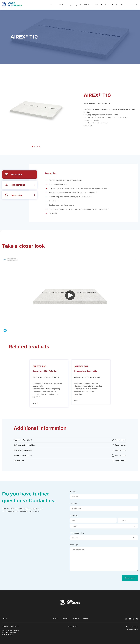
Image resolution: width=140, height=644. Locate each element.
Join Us (96, 5)
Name (73, 492)
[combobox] (104, 526)
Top (4, 619)
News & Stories (85, 5)
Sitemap (86, 619)
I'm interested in (77, 533)
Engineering (73, 5)
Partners (65, 619)
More (34, 403)
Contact (73, 504)
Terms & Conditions (132, 627)
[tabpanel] (84, 193)
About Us (115, 5)
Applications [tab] (18, 185)
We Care (63, 5)
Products (54, 5)
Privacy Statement (133, 630)
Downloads (105, 5)
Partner (124, 5)
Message (74, 545)
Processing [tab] (17, 195)
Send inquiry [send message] (130, 578)
